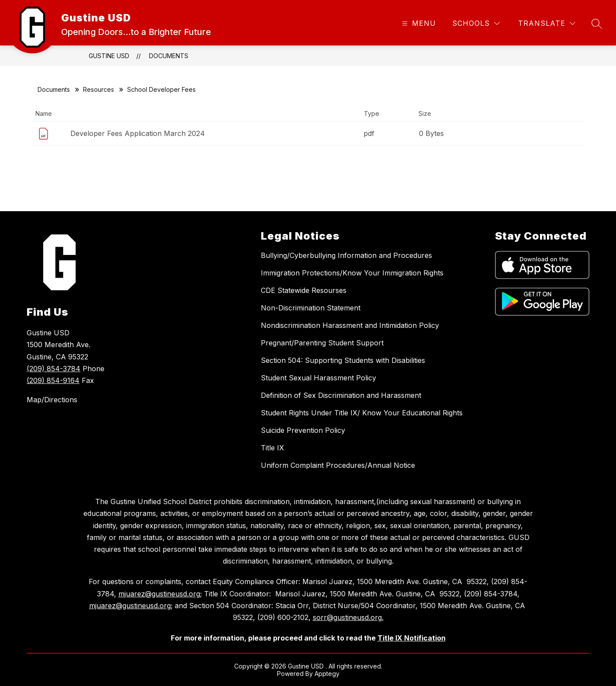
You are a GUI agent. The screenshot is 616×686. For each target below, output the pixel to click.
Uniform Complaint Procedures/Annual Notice (338, 465)
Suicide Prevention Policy (303, 430)
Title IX (272, 448)
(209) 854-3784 (54, 369)
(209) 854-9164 (53, 380)
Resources (99, 89)
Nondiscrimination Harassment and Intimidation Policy (350, 325)
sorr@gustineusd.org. (348, 617)
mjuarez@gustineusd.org (159, 594)
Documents (169, 56)
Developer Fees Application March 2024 (138, 133)
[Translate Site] (547, 23)
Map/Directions (52, 400)
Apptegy (327, 674)
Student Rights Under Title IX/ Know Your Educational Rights (362, 413)
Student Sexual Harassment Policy (318, 378)
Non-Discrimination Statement (311, 308)
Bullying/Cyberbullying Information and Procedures (346, 255)
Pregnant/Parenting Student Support (322, 343)
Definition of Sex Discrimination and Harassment (341, 395)
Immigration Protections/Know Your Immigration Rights (352, 273)
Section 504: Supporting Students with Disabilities (343, 360)
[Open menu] (418, 23)
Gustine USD (109, 56)
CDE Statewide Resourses (304, 290)
